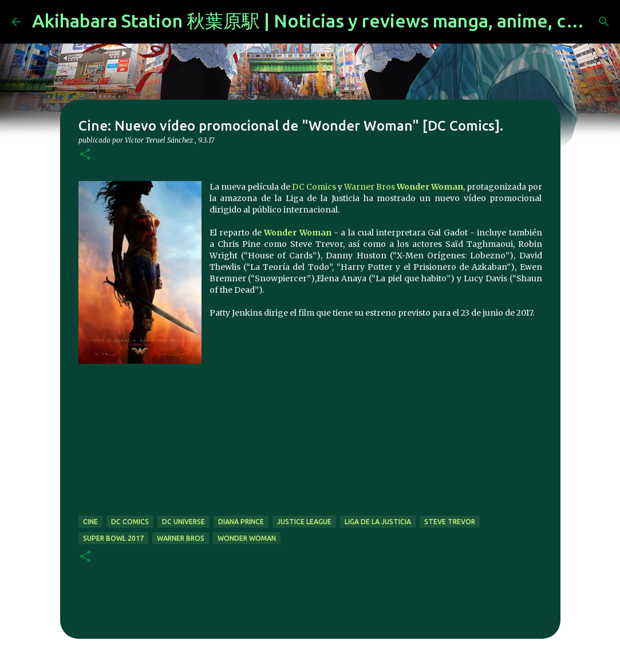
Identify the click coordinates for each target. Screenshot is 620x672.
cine (90, 522)
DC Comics (314, 187)
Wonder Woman (430, 187)
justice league (304, 522)
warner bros (181, 538)
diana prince (241, 522)
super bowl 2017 (113, 538)
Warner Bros (370, 187)
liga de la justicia (378, 522)
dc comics (130, 522)
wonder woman (247, 538)
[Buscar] (604, 22)
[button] (85, 155)
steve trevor (450, 522)
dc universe (183, 522)
